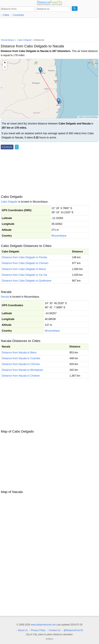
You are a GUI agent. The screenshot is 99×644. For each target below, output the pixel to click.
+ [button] (5, 63)
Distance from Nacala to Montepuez (22, 370)
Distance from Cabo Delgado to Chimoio (25, 263)
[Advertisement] (50, 27)
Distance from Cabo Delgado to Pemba (24, 257)
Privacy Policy (38, 630)
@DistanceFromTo (73, 630)
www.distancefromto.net (43, 625)
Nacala (5, 297)
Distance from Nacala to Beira (19, 353)
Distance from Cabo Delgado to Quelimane (27, 281)
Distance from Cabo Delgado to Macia (24, 269)
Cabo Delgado (9, 202)
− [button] (5, 67)
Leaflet (81, 117)
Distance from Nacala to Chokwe (21, 376)
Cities (6, 15)
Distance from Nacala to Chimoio (21, 364)
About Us (23, 630)
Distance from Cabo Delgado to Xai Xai (24, 275)
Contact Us (55, 630)
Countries (18, 15)
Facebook (7, 147)
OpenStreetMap (92, 117)
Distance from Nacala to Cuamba (21, 358)
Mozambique (59, 236)
